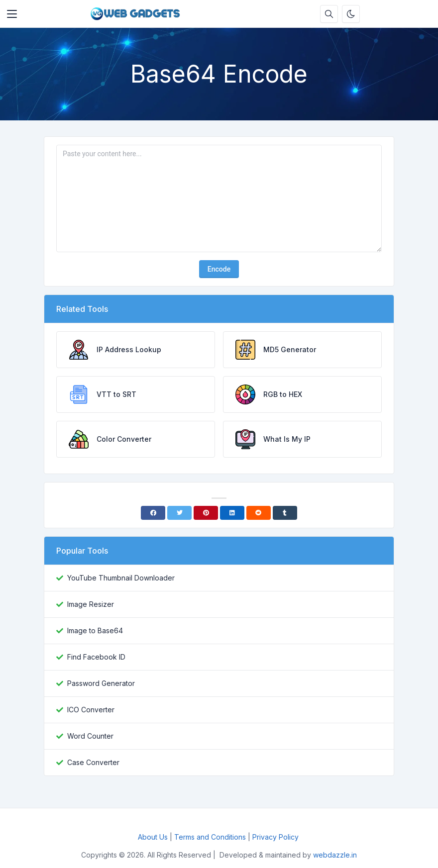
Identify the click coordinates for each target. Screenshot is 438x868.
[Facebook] (153, 513)
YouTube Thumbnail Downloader (121, 578)
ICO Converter (91, 710)
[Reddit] (259, 513)
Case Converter (93, 762)
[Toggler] (12, 14)
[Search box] (329, 14)
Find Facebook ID (96, 657)
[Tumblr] (285, 513)
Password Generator (101, 683)
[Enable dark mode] (351, 14)
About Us (153, 837)
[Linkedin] (232, 513)
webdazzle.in (335, 855)
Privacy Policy (276, 837)
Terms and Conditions (210, 837)
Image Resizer (91, 604)
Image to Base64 (95, 630)
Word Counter (90, 736)
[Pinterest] (206, 513)
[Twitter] (179, 513)
